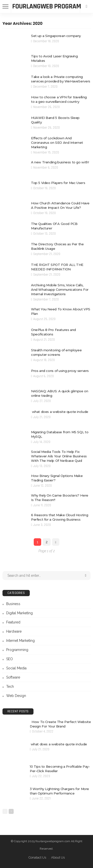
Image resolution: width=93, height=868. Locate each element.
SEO (10, 659)
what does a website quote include (60, 412)
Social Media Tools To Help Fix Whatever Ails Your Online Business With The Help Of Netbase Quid (59, 456)
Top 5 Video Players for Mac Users (58, 183)
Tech (10, 687)
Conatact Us (37, 857)
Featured (13, 622)
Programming (17, 650)
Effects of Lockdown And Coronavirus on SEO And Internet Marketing (57, 143)
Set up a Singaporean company (56, 36)
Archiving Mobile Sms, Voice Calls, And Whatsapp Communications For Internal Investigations (60, 289)
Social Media (16, 668)
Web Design (16, 696)
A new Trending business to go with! (60, 162)
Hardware (14, 631)
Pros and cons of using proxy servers (60, 371)
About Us (58, 857)
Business (13, 604)
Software (13, 677)
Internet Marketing (20, 641)
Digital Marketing (19, 613)
